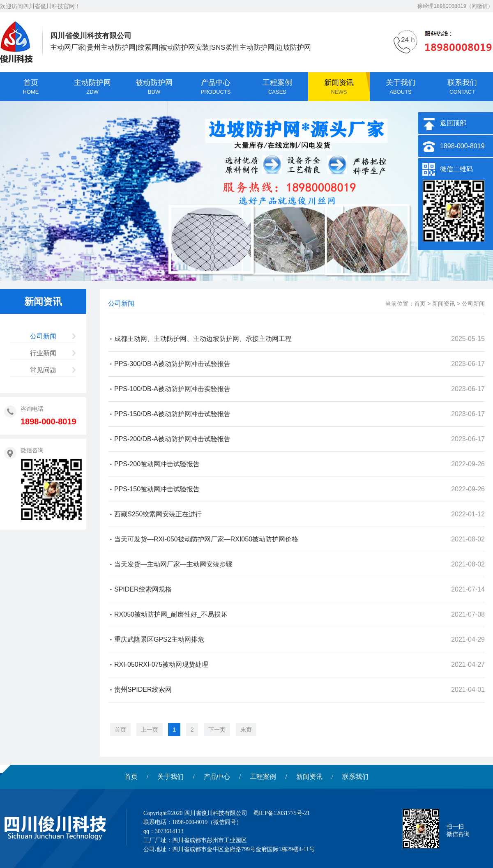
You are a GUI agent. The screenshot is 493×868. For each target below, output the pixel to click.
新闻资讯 (444, 304)
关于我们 (170, 777)
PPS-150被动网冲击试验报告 (157, 489)
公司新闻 (43, 336)
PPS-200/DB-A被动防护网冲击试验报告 (172, 439)
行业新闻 (43, 353)
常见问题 (43, 370)
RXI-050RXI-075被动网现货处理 (161, 664)
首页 (420, 304)
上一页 (150, 730)
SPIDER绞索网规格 (143, 589)
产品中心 (217, 777)
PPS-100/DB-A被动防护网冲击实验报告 (172, 389)
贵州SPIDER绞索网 (143, 690)
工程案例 (263, 777)
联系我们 (355, 777)
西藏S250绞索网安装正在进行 (158, 514)
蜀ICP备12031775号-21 (281, 813)
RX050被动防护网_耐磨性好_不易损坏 (171, 614)
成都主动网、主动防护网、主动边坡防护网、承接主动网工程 (203, 339)
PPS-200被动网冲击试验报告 (157, 464)
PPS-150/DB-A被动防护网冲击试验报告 (172, 414)
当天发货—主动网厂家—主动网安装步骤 (173, 564)
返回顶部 (453, 123)
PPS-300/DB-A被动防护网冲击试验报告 (172, 364)
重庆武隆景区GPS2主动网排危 (159, 639)
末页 (246, 730)
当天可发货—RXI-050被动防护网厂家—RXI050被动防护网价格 (206, 539)
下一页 (217, 730)
